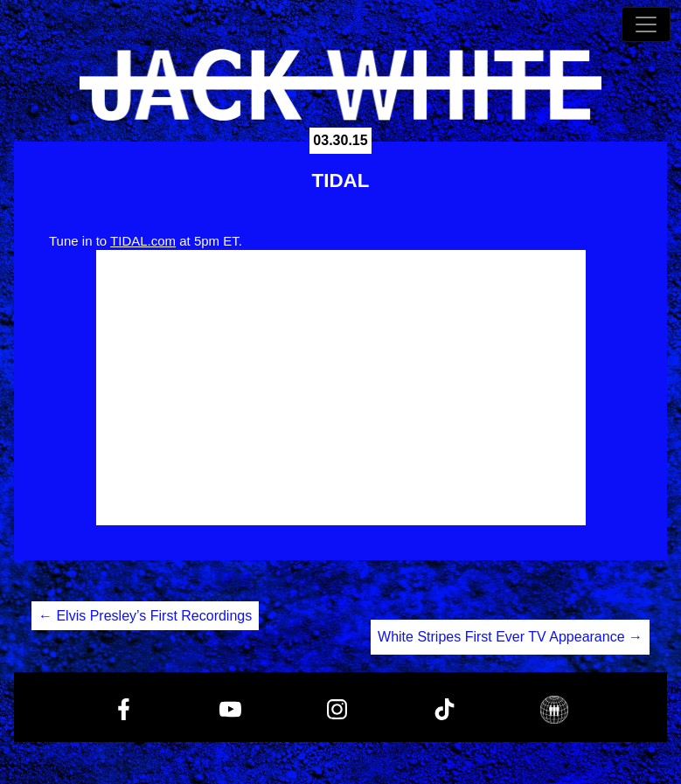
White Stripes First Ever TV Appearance (510, 637)
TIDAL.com (143, 241)
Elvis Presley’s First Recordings (145, 616)
